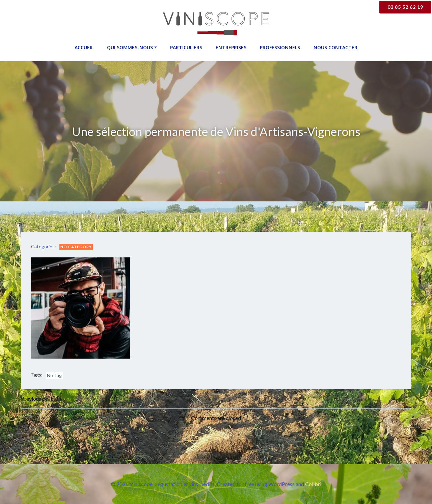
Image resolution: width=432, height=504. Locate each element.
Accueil (84, 47)
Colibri (313, 484)
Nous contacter (335, 47)
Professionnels (280, 47)
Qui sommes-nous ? (132, 47)
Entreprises (231, 47)
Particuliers (186, 47)
